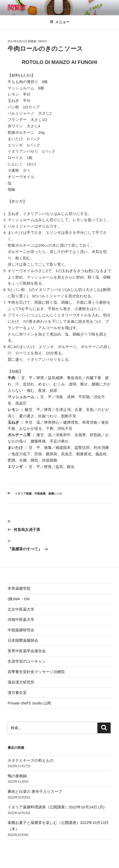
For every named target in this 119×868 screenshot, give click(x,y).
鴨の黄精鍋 (17, 776)
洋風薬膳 (40, 493)
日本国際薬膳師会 (23, 640)
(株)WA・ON (19, 599)
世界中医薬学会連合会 (27, 651)
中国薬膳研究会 (21, 630)
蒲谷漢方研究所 (21, 682)
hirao (42, 41)
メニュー (60, 22)
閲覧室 (17, 8)
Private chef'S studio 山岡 (29, 703)
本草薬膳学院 (19, 588)
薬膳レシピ (55, 493)
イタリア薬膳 (23, 493)
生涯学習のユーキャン (27, 661)
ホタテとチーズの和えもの (31, 760)
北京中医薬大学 (21, 609)
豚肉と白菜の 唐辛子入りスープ (35, 791)
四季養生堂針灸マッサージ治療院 (36, 672)
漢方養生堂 (17, 693)
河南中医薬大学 (21, 619)
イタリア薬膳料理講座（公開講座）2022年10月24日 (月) (56, 807)
